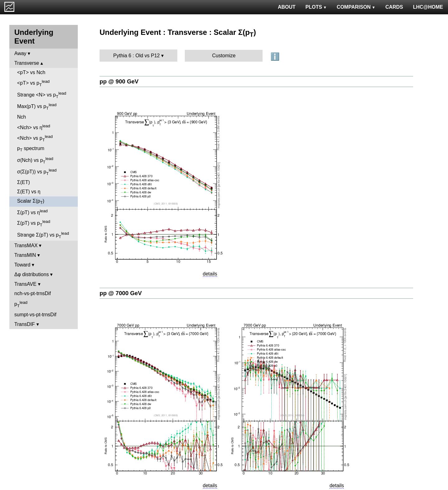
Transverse (27, 63)
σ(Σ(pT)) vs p (37, 172)
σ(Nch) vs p (35, 160)
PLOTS (316, 7)
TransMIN (25, 255)
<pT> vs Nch (31, 72)
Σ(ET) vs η (29, 192)
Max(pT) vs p (37, 106)
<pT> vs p (33, 83)
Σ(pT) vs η (32, 212)
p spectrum (31, 149)
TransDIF (25, 324)
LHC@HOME (428, 7)
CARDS (394, 7)
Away (20, 53)
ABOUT (287, 7)
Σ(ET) (23, 182)
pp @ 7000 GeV (121, 293)
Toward (22, 265)
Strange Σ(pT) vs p (43, 235)
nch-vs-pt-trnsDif (33, 293)
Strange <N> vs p (42, 95)
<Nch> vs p (35, 138)
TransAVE (25, 284)
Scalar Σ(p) (31, 202)
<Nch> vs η (34, 127)
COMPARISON (356, 7)
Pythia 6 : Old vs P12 (136, 56)
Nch (21, 117)
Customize (224, 56)
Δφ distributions (32, 274)
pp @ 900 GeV (119, 81)
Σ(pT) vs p (34, 223)
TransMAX (26, 245)
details (210, 274)
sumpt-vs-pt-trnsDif (35, 315)
